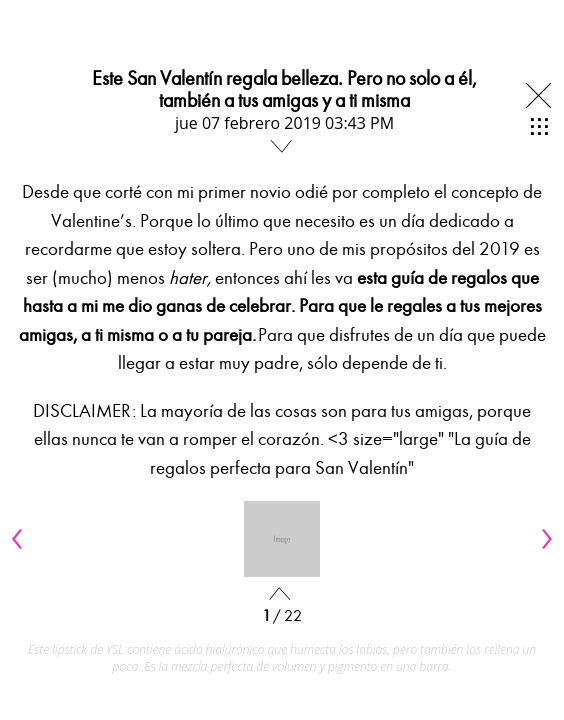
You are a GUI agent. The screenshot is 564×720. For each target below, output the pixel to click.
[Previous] (20, 539)
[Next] (544, 539)
